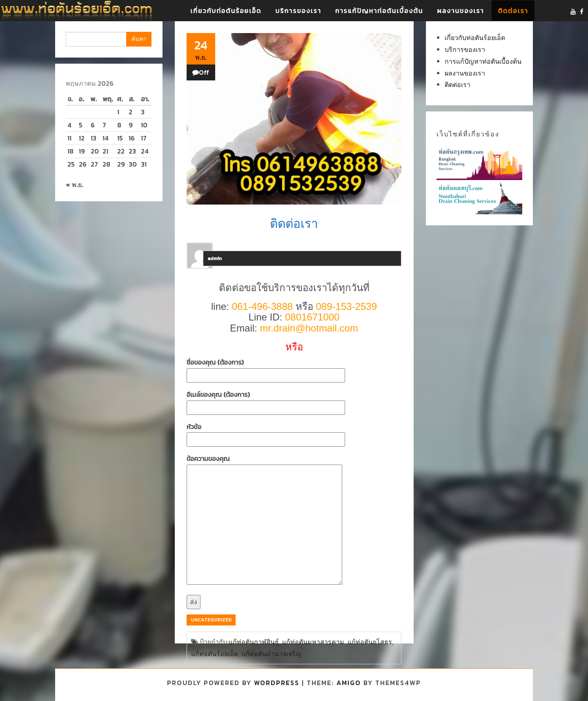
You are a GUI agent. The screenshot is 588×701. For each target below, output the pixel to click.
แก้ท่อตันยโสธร (370, 642)
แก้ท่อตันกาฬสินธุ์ (254, 642)
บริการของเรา (298, 11)
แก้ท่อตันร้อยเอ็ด (215, 654)
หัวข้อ (266, 433)
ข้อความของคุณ (264, 520)
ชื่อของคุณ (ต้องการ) (266, 369)
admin (215, 258)
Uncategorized (211, 620)
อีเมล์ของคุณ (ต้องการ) (266, 401)
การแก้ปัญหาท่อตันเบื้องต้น (379, 11)
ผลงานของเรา (460, 11)
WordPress (277, 683)
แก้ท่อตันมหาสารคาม (313, 642)
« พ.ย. (75, 185)
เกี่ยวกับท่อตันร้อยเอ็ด (226, 11)
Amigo (349, 683)
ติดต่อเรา (513, 11)
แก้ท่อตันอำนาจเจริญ (271, 654)
